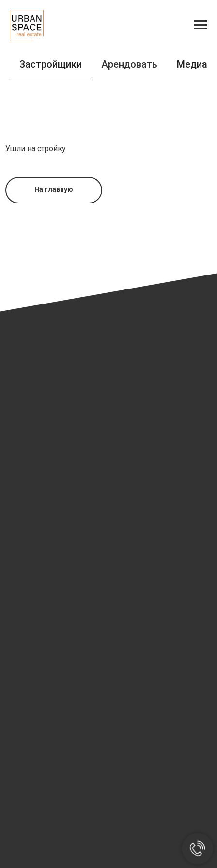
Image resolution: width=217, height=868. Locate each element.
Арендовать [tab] (129, 64)
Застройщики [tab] (51, 64)
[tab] (192, 69)
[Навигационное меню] (201, 25)
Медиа (192, 64)
